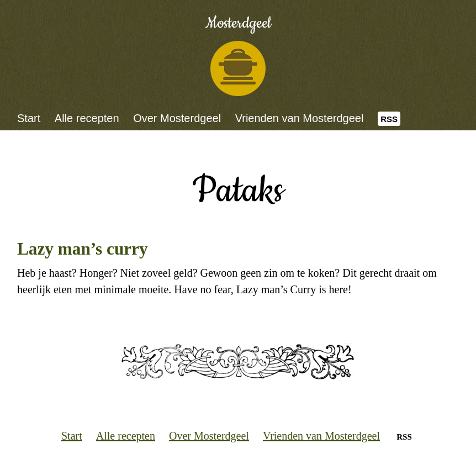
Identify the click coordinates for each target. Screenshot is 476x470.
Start (29, 118)
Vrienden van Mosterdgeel (300, 118)
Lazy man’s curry (83, 249)
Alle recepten (87, 118)
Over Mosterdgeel (177, 118)
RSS (389, 119)
